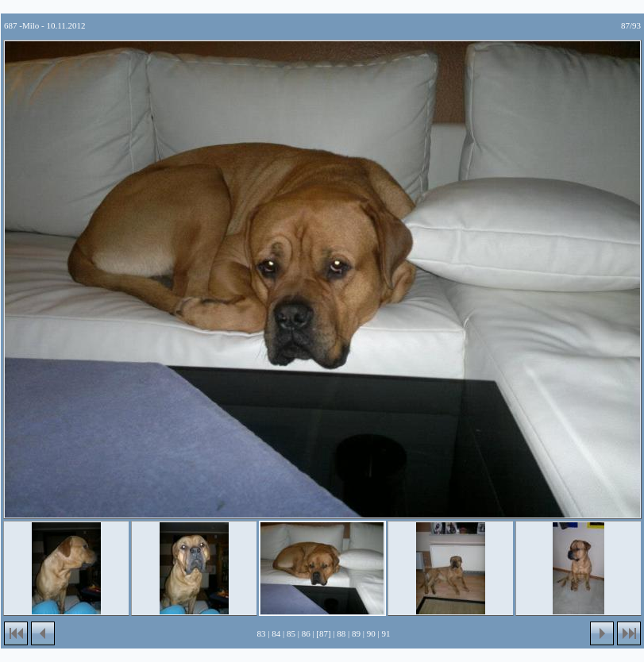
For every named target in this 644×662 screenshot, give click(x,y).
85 (291, 633)
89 (356, 633)
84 (276, 633)
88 (341, 633)
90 (371, 633)
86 (306, 633)
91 (386, 633)
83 (262, 633)
